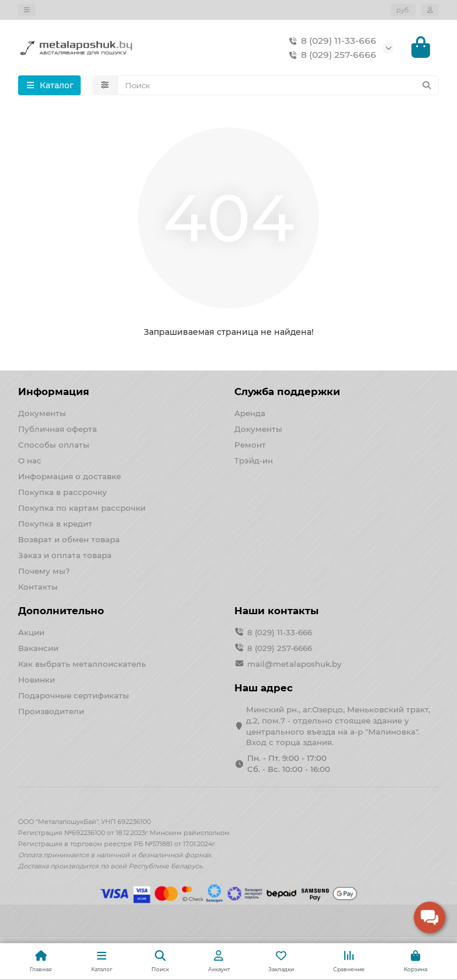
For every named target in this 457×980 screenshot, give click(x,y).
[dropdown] (27, 10)
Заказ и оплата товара (65, 555)
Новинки (37, 680)
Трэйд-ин (254, 460)
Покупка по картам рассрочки (82, 508)
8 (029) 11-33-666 (330, 41)
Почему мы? (44, 571)
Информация (54, 392)
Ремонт (250, 445)
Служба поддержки (287, 392)
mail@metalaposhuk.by (294, 664)
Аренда (250, 413)
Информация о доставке (70, 476)
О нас (30, 460)
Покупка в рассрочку (63, 492)
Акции (31, 632)
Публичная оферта (58, 429)
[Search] (278, 86)
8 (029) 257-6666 (330, 55)
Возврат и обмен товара (69, 539)
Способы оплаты (54, 445)
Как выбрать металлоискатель (82, 664)
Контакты (38, 587)
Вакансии (38, 648)
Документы (42, 413)
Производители (51, 711)
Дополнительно (61, 611)
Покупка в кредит (55, 524)
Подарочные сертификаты (74, 695)
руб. (403, 10)
